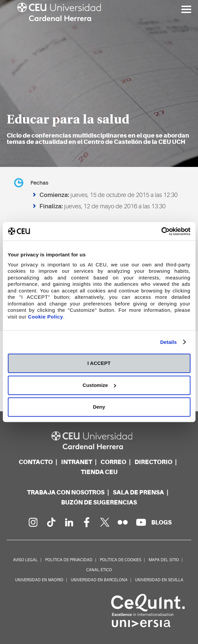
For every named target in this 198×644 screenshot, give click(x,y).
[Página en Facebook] (87, 522)
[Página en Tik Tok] (51, 522)
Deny (99, 407)
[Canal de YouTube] (141, 522)
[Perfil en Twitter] (105, 522)
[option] (99, 83)
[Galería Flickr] (123, 522)
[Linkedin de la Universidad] (69, 522)
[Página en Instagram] (33, 522)
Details (169, 342)
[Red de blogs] (161, 522)
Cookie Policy (46, 317)
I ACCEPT (99, 363)
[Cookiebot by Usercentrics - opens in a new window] (161, 231)
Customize (99, 385)
